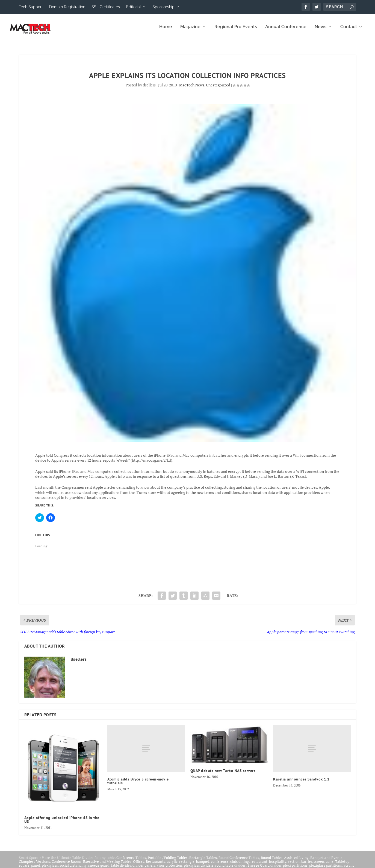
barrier (307, 865)
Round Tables (272, 861)
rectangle (187, 865)
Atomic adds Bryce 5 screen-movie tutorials (138, 785)
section (294, 865)
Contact (349, 31)
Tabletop (342, 865)
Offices (139, 865)
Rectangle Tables (203, 861)
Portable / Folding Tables (168, 861)
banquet (203, 865)
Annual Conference (286, 31)
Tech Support (31, 7)
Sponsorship (163, 7)
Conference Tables (131, 861)
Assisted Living (296, 861)
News (321, 31)
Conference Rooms (67, 865)
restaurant (259, 865)
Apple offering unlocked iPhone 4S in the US (62, 823)
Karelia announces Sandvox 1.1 (301, 783)
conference (220, 865)
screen (319, 865)
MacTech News (192, 89)
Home (166, 31)
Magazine (190, 31)
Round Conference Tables (239, 861)
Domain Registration (67, 7)
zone (330, 865)
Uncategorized (218, 89)
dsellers (149, 89)
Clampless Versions (34, 865)
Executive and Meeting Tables (107, 865)
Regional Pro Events (236, 31)
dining (244, 865)
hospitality (278, 865)
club (234, 865)
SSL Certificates (106, 7)
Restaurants (156, 865)
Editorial (134, 7)
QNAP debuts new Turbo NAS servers (223, 774)
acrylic (172, 865)
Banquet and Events (326, 861)
